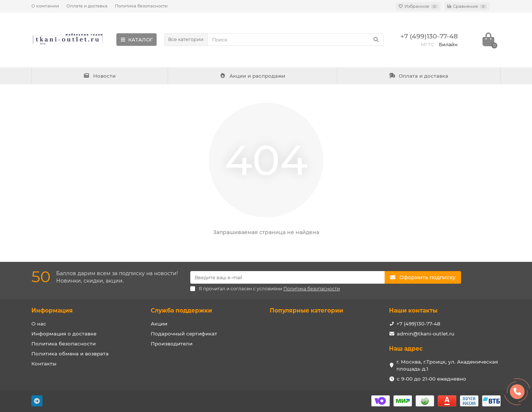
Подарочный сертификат (184, 334)
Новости (100, 76)
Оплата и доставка (87, 6)
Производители (172, 344)
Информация (52, 310)
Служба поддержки (181, 310)
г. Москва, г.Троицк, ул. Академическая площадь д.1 (447, 365)
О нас (39, 324)
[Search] (296, 40)
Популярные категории (306, 310)
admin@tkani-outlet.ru (426, 334)
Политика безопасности (141, 6)
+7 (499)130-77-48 (418, 324)
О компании (45, 6)
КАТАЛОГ (137, 40)
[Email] (287, 277)
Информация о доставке (64, 334)
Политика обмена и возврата (70, 354)
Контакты (44, 364)
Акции (159, 324)
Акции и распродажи (252, 76)
